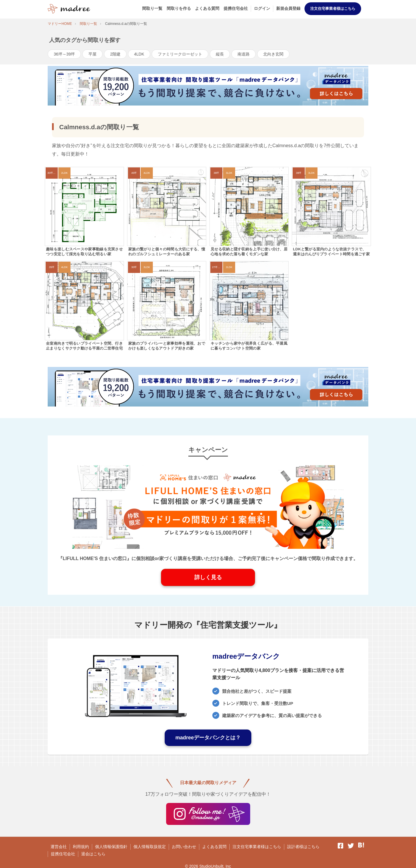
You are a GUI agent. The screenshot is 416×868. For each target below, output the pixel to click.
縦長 (220, 54)
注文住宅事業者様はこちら (333, 9)
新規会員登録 (288, 8)
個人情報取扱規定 (150, 847)
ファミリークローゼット (180, 54)
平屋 (92, 54)
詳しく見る (208, 577)
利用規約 (81, 847)
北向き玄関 (273, 54)
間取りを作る (179, 8)
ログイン (262, 8)
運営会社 (59, 847)
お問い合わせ (184, 847)
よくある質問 (207, 8)
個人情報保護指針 (111, 847)
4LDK (139, 54)
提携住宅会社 (236, 8)
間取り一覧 (152, 8)
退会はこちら (93, 854)
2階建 (115, 54)
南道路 (244, 54)
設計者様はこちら (303, 847)
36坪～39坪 (64, 54)
